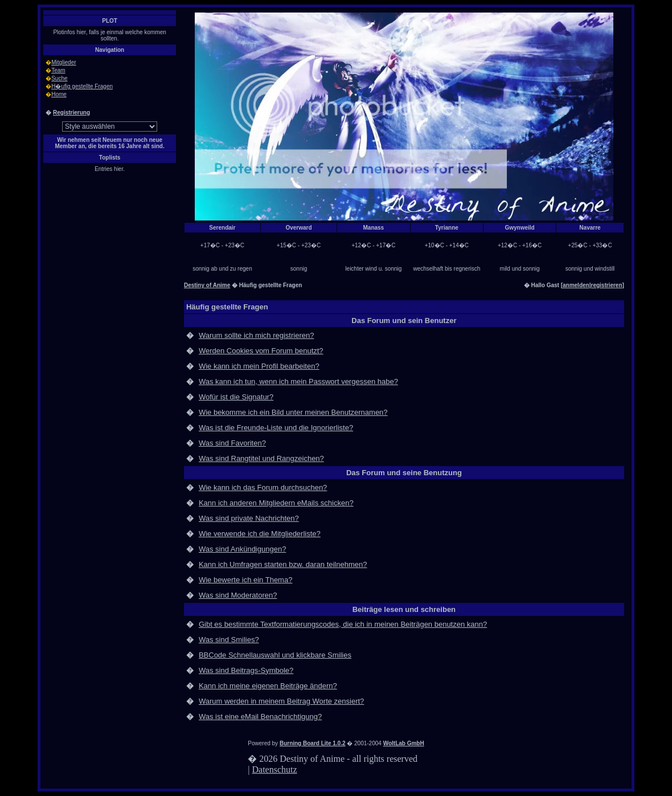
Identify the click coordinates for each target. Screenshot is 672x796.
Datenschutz (275, 770)
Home (59, 94)
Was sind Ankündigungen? (242, 549)
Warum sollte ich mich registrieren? (257, 335)
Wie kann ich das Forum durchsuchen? (263, 487)
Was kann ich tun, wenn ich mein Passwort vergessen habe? (298, 381)
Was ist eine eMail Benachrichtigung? (260, 717)
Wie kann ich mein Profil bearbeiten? (259, 366)
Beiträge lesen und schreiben (404, 609)
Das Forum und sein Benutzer (404, 321)
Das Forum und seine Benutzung (404, 473)
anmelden (576, 285)
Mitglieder (63, 62)
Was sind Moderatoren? (238, 595)
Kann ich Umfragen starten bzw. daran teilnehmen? (283, 564)
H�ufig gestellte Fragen (82, 86)
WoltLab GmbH (404, 743)
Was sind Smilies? (229, 640)
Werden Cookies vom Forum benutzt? (261, 351)
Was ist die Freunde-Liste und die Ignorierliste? (276, 428)
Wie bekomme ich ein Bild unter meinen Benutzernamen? (293, 412)
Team (58, 70)
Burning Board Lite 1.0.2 (313, 743)
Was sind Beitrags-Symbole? (246, 670)
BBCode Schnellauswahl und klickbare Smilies (275, 655)
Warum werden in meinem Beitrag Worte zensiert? (281, 701)
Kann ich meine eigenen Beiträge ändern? (268, 686)
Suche (59, 78)
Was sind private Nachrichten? (249, 518)
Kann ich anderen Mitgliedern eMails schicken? (276, 503)
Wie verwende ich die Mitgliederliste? (260, 534)
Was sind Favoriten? (232, 443)
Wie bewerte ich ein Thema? (246, 580)
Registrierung (71, 113)
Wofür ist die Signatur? (236, 397)
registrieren (607, 285)
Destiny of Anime (207, 285)
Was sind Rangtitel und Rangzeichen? (261, 458)
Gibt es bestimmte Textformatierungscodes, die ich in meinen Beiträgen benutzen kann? (343, 624)
